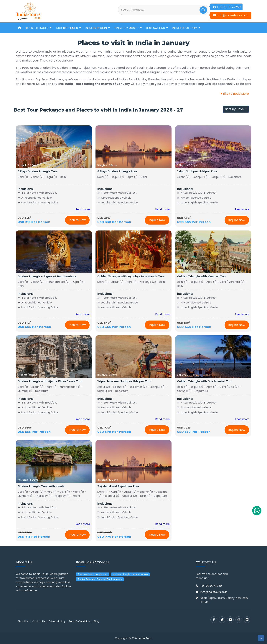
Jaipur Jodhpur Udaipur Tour (197, 171)
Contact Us (39, 621)
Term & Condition (79, 621)
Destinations (155, 28)
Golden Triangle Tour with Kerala (41, 486)
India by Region (96, 28)
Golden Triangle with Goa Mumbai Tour (205, 381)
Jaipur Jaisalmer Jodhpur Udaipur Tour (124, 381)
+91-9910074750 (211, 586)
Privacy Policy (57, 621)
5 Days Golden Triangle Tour (38, 171)
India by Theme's (67, 28)
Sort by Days (235, 109)
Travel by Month (126, 28)
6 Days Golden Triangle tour (117, 171)
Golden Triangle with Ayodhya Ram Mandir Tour (131, 276)
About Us (23, 621)
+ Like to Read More (235, 94)
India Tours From (185, 28)
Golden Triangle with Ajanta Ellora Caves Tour (50, 381)
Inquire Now (77, 220)
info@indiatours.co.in (214, 592)
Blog (96, 621)
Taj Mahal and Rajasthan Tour (118, 486)
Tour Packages (37, 28)
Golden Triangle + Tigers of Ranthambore (47, 276)
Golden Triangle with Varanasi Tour (202, 276)
